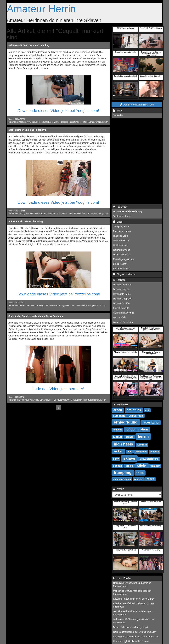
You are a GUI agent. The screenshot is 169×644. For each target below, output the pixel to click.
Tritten (91, 214)
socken (117, 466)
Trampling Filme (121, 226)
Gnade (98, 122)
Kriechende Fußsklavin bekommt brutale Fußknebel (133, 605)
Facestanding (75, 122)
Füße (37, 214)
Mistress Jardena (26, 305)
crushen (91, 122)
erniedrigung (126, 422)
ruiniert (103, 400)
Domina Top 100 (121, 303)
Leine (56, 122)
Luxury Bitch (119, 317)
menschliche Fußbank (77, 214)
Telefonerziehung (122, 216)
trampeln (155, 466)
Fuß (46, 305)
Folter (84, 122)
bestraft (98, 214)
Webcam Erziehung (123, 322)
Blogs (118, 222)
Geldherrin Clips (121, 241)
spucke (129, 466)
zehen (150, 479)
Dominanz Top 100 (123, 299)
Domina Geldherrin (123, 285)
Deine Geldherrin (122, 255)
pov (129, 452)
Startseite (118, 115)
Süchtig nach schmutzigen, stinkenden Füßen (136, 637)
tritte (140, 473)
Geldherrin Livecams (124, 313)
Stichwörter (121, 404)
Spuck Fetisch (120, 264)
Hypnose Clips (120, 236)
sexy (10, 308)
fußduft (117, 437)
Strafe (31, 400)
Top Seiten (120, 207)
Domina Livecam (122, 289)
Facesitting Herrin (122, 231)
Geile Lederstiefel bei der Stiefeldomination (135, 632)
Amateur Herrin (41, 9)
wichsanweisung (122, 479)
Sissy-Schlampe (41, 400)
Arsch (89, 305)
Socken (44, 214)
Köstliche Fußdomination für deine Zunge (134, 599)
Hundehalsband (46, 122)
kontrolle (142, 445)
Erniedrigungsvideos (123, 259)
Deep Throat (71, 305)
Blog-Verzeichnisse (125, 274)
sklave (129, 458)
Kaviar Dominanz (122, 269)
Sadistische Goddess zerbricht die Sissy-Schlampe (36, 316)
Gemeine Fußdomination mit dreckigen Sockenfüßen (133, 613)
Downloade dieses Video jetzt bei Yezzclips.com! (58, 294)
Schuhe (51, 214)
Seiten (118, 111)
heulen (105, 122)
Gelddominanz (120, 245)
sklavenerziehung (149, 459)
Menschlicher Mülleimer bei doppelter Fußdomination (132, 592)
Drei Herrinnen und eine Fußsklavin (28, 130)
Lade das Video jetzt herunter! (58, 389)
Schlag (103, 305)
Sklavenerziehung (57, 305)
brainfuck (134, 410)
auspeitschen (94, 400)
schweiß (155, 452)
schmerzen (141, 452)
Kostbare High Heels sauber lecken (131, 641)
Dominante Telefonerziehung (128, 211)
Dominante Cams (122, 294)
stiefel (142, 466)
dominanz (119, 416)
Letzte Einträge (123, 578)
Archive (119, 489)
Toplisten (119, 280)
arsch (118, 410)
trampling (123, 473)
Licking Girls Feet (27, 214)
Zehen (58, 214)
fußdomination (137, 429)
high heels (123, 444)
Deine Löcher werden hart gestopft (131, 627)
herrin (143, 436)
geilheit (129, 437)
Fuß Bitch (81, 305)
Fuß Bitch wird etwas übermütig (26, 221)
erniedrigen (136, 416)
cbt (147, 410)
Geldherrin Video (122, 250)
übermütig (39, 305)
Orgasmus (72, 400)
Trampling (64, 122)
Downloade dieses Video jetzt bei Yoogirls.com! (58, 111)
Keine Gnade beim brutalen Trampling (29, 45)
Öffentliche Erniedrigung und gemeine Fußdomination (132, 585)
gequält (35, 122)
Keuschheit (61, 400)
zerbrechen (82, 400)
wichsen (139, 479)
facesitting (151, 422)
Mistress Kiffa (25, 122)
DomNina (23, 400)
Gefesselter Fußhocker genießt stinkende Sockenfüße (134, 621)
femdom (117, 430)
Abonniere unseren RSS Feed (137, 105)
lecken (118, 451)
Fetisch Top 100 (121, 308)
